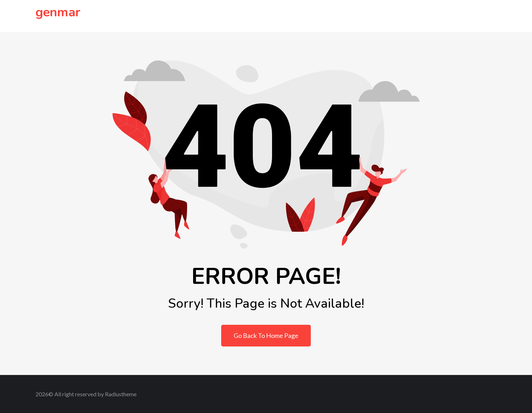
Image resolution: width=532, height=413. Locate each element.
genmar (58, 12)
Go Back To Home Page (266, 335)
